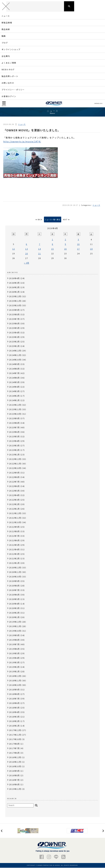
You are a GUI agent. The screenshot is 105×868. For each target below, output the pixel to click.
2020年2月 (14, 613)
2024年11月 (15, 355)
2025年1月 (14, 346)
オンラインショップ (11, 50)
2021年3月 (14, 554)
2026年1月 (14, 292)
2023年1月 (14, 455)
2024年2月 (14, 396)
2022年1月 (14, 509)
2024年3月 (14, 392)
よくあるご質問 (9, 63)
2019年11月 (15, 627)
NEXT (66, 220)
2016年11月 (15, 762)
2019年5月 (14, 654)
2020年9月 (14, 581)
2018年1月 (14, 726)
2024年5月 (14, 382)
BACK (39, 220)
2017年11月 (15, 735)
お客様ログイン (9, 97)
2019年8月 (14, 640)
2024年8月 (14, 369)
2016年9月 (14, 771)
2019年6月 (14, 649)
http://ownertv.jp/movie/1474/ (22, 142)
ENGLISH (98, 104)
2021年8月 (14, 532)
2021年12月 (15, 514)
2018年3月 (14, 717)
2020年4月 (14, 604)
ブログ (5, 43)
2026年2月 (14, 288)
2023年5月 (14, 437)
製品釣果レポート (10, 76)
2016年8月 (14, 776)
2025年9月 (14, 310)
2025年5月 (14, 328)
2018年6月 (14, 703)
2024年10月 (15, 360)
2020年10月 (15, 577)
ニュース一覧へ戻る (53, 220)
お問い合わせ (8, 83)
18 (91, 249)
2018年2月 (14, 721)
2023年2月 (14, 450)
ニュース (6, 16)
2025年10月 (15, 306)
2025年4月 (14, 333)
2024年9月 (14, 364)
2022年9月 (14, 473)
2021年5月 (14, 545)
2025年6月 (14, 324)
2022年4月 (14, 495)
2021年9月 (14, 527)
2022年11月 (15, 464)
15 (53, 249)
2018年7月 (14, 699)
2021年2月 (14, 559)
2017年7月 (14, 749)
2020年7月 (14, 590)
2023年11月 (15, 410)
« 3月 (27, 263)
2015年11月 (15, 789)
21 (39, 254)
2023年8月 (14, 423)
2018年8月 (14, 694)
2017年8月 (14, 744)
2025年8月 (14, 315)
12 (14, 249)
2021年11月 (15, 518)
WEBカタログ (8, 70)
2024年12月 (15, 351)
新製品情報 (7, 23)
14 (39, 249)
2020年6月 (14, 595)
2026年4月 (14, 279)
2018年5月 (14, 708)
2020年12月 (15, 568)
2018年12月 (15, 676)
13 (27, 249)
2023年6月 (14, 432)
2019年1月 (14, 672)
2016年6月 (14, 785)
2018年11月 (15, 681)
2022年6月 (14, 486)
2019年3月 (14, 663)
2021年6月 (14, 541)
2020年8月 (14, 586)
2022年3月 (14, 500)
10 (78, 244)
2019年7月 (14, 645)
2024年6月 (14, 378)
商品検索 (6, 30)
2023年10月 (15, 414)
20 (27, 254)
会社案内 (6, 56)
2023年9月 (14, 419)
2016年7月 (14, 780)
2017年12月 (15, 730)
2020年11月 (15, 572)
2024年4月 (14, 387)
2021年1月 (14, 563)
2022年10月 (15, 468)
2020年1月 (14, 617)
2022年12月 (15, 459)
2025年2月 (14, 342)
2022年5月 (14, 491)
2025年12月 (15, 297)
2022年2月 (14, 505)
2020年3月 (14, 608)
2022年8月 (14, 477)
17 (78, 249)
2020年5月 (14, 599)
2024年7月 (14, 373)
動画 (4, 36)
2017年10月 (15, 740)
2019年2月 (14, 667)
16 (66, 249)
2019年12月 (15, 622)
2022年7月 (14, 482)
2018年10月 (15, 685)
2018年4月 (14, 712)
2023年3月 (14, 446)
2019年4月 (14, 658)
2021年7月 (14, 536)
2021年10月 (15, 523)
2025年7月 (14, 319)
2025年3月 (14, 337)
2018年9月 (14, 690)
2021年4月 (14, 550)
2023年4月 (14, 441)
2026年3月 (14, 283)
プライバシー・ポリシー (13, 90)
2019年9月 (14, 636)
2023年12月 (15, 405)
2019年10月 (15, 631)
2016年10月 (15, 767)
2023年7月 (14, 428)
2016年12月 (15, 758)
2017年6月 (14, 753)
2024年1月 (14, 401)
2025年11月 (15, 301)
